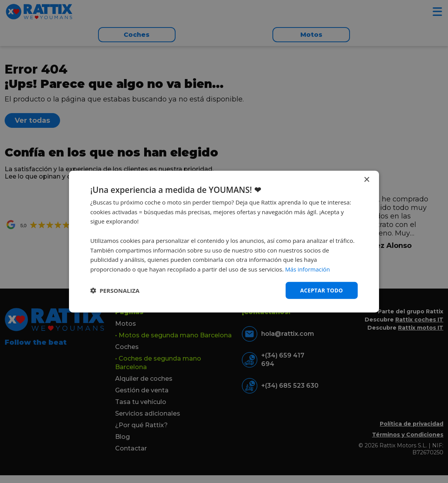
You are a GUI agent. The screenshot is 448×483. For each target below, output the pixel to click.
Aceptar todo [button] (321, 290)
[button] (115, 290)
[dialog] (224, 241)
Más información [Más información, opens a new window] (308, 269)
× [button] (366, 180)
